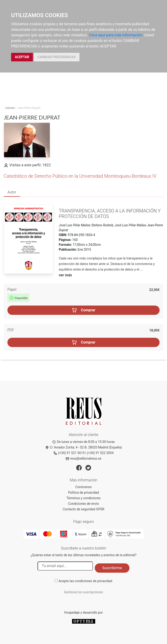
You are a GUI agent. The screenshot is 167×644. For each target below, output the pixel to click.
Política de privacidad (83, 492)
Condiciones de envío (83, 504)
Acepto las (85, 581)
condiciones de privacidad (93, 581)
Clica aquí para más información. (116, 35)
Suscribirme (112, 568)
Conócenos (83, 487)
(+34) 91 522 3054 (100, 453)
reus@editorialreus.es (83, 458)
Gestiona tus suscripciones (83, 592)
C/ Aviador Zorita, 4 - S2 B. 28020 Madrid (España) (84, 447)
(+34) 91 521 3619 (69, 453)
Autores (10, 108)
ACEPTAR (22, 57)
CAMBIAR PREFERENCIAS (57, 57)
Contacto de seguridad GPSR (84, 509)
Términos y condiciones (83, 498)
